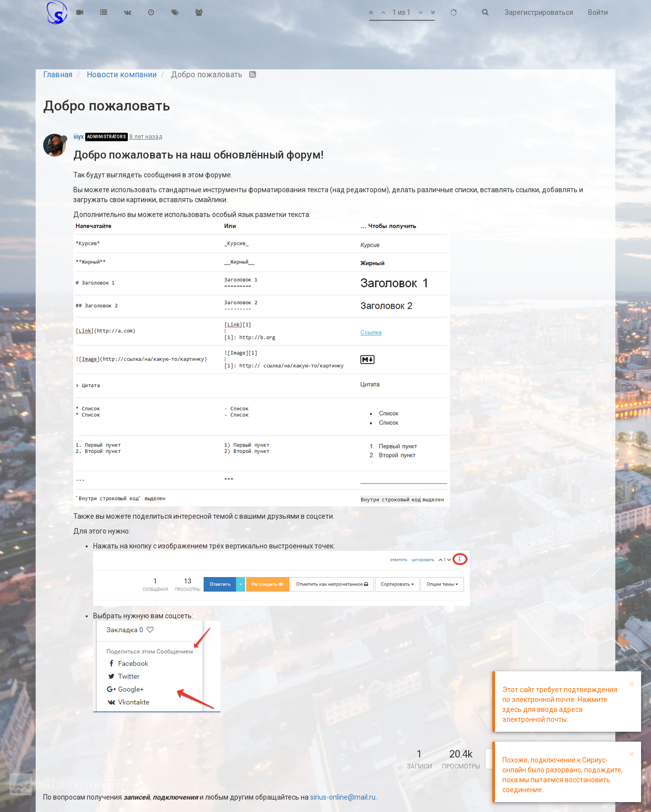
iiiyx (79, 137)
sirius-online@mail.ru (343, 797)
